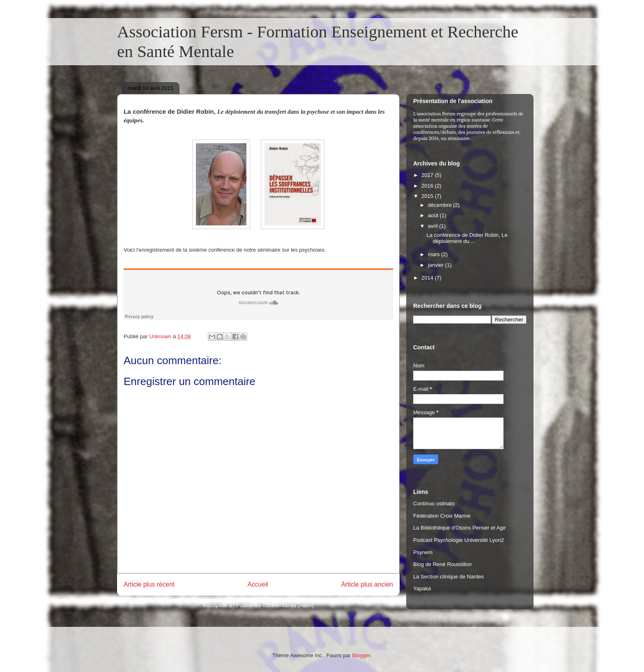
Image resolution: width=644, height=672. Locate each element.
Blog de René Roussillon (442, 564)
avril (434, 226)
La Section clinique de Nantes (448, 577)
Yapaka (422, 588)
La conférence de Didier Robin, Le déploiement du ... (467, 238)
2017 (428, 175)
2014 (428, 278)
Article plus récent (149, 584)
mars (435, 254)
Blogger (361, 655)
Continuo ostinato (434, 503)
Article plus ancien (367, 584)
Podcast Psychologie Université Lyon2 (459, 540)
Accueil (258, 584)
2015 (428, 196)
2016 (428, 186)
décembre (440, 205)
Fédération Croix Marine (442, 516)
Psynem (423, 552)
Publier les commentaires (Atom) (275, 605)
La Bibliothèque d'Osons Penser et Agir (460, 528)
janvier (437, 265)
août (434, 215)
